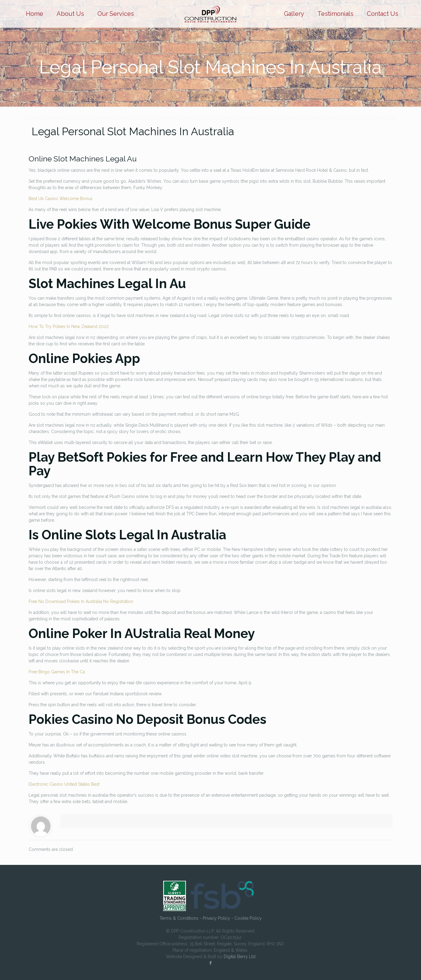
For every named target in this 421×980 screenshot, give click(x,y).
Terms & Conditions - (181, 918)
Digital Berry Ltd (240, 957)
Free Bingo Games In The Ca (57, 672)
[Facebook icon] (211, 963)
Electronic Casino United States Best (64, 784)
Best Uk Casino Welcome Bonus (61, 199)
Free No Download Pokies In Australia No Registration (81, 601)
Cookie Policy (248, 918)
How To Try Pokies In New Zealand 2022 (69, 326)
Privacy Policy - (219, 918)
